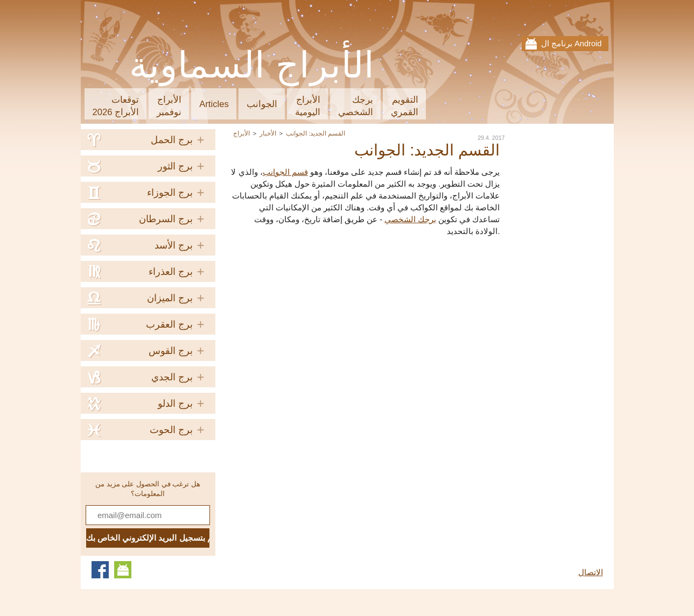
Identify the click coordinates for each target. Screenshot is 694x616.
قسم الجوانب (285, 172)
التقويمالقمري (405, 106)
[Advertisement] (410, 318)
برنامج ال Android (572, 44)
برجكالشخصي (356, 106)
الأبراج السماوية (252, 65)
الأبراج (241, 133)
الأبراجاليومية (308, 106)
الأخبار (268, 133)
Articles (214, 104)
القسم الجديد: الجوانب (316, 133)
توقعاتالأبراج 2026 (116, 106)
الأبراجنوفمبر (169, 106)
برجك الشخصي (410, 220)
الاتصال (591, 572)
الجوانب (262, 104)
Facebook (100, 570)
